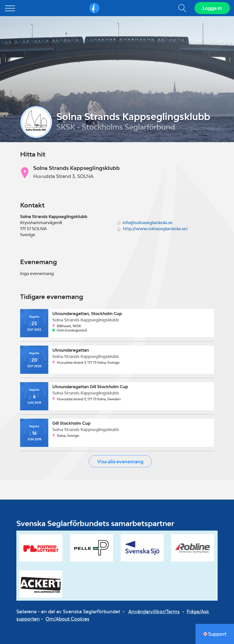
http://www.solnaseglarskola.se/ (155, 229)
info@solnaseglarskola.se (148, 223)
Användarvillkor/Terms (154, 611)
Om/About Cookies (67, 619)
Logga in (212, 8)
